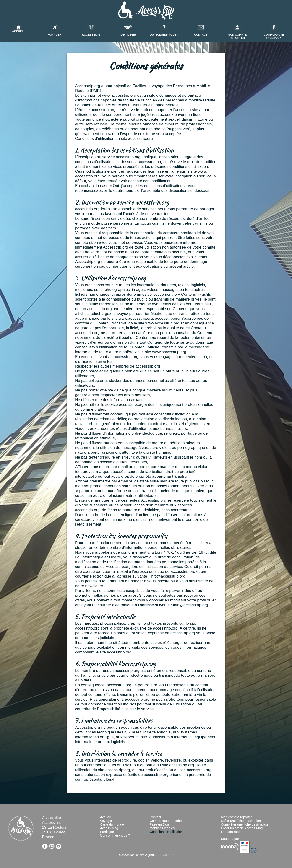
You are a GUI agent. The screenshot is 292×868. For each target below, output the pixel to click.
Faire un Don (159, 824)
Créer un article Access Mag (242, 828)
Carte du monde (112, 824)
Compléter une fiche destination (244, 824)
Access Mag (109, 828)
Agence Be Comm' (159, 855)
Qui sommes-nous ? (115, 835)
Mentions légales (162, 828)
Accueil (105, 817)
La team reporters (234, 832)
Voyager (106, 821)
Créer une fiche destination (241, 821)
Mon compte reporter (236, 817)
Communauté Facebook (167, 821)
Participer (107, 832)
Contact (155, 817)
